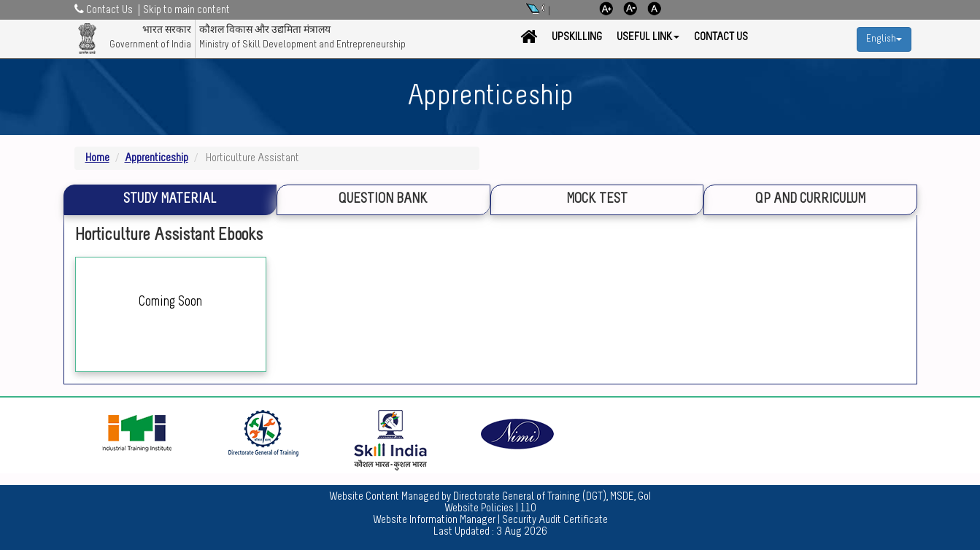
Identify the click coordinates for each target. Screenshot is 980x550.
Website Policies (479, 508)
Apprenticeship (157, 158)
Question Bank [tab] (383, 200)
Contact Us (721, 37)
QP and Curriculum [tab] (810, 200)
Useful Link (648, 37)
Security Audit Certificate (555, 520)
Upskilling (577, 37)
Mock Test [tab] (597, 200)
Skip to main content (186, 10)
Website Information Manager (434, 520)
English (884, 39)
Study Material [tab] (170, 200)
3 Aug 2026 (522, 532)
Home (97, 158)
